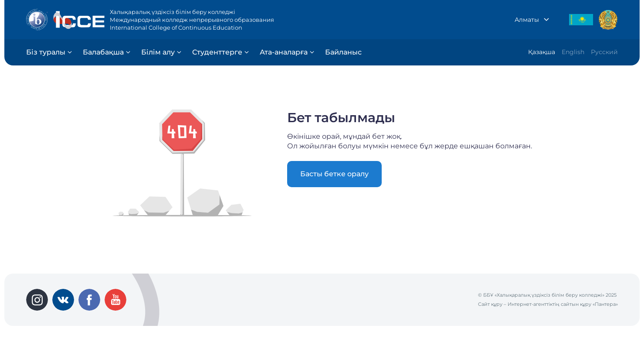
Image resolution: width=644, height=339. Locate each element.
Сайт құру (490, 304)
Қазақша (542, 52)
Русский (604, 52)
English (573, 52)
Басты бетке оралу (334, 174)
